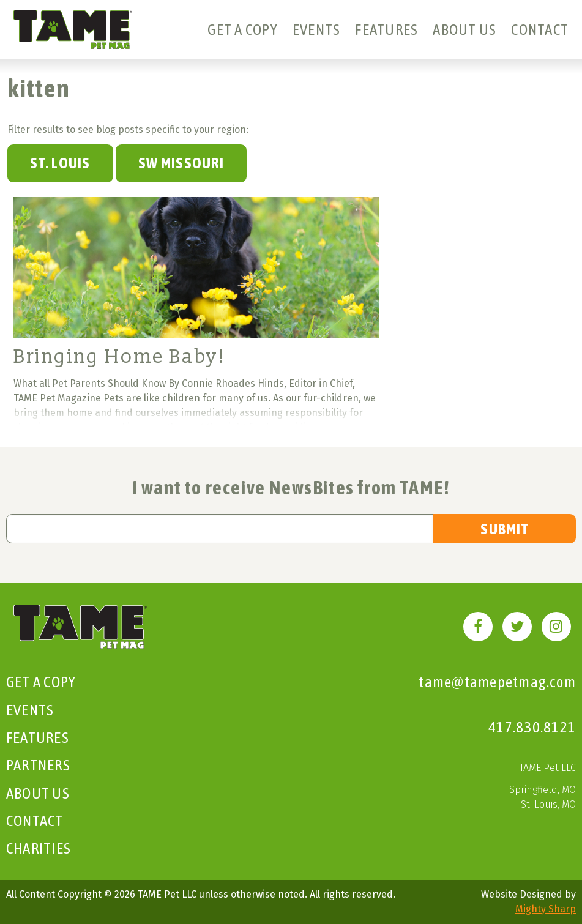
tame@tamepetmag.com (497, 682)
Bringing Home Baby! (119, 357)
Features (386, 29)
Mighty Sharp (546, 909)
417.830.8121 (532, 727)
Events (316, 29)
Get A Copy (242, 29)
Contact (540, 29)
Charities (39, 848)
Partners (38, 765)
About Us (464, 29)
